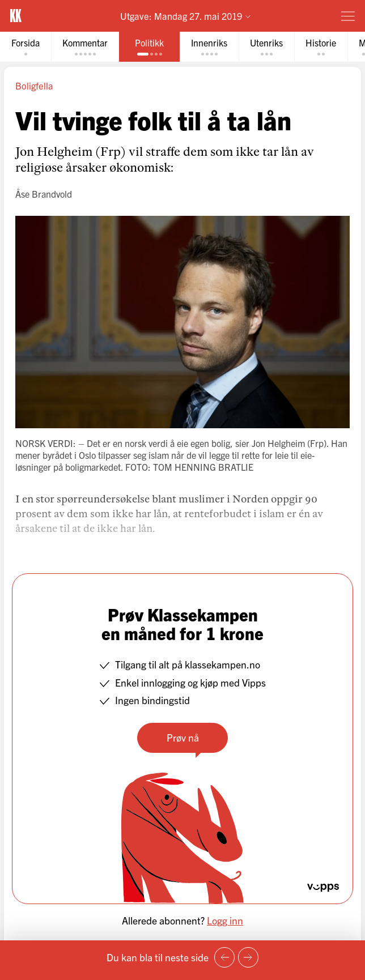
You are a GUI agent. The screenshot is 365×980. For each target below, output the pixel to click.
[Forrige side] (224, 957)
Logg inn (225, 920)
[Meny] (348, 16)
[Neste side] (248, 957)
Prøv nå (183, 737)
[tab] (26, 47)
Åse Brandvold (44, 194)
